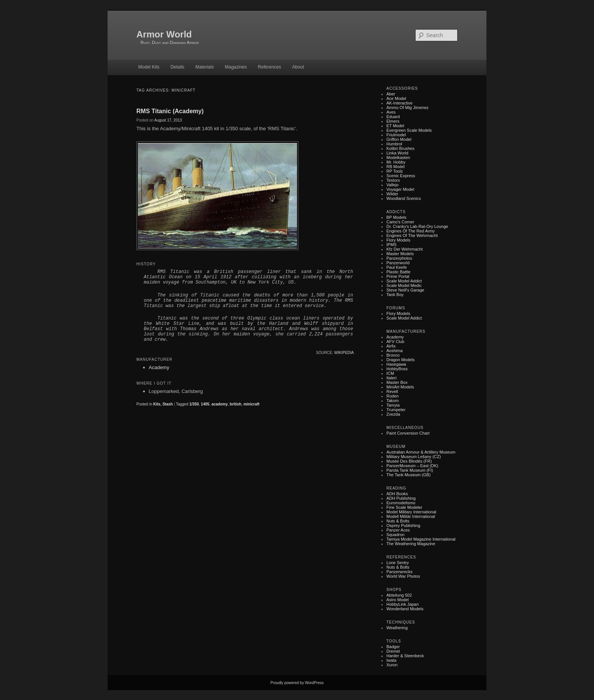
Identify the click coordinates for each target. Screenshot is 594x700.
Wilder (392, 194)
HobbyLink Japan (403, 604)
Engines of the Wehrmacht (412, 235)
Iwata (391, 660)
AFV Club (395, 341)
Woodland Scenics (404, 198)
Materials (205, 67)
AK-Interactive (399, 103)
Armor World (164, 34)
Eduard (393, 117)
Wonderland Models (405, 609)
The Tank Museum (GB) (409, 475)
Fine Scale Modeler (404, 507)
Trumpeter (396, 410)
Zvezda (393, 414)
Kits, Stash (163, 404)
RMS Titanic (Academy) (170, 111)
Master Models (400, 254)
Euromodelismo (401, 503)
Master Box (397, 382)
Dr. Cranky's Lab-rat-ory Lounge (417, 226)
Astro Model (398, 600)
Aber (391, 94)
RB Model (395, 167)
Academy (159, 367)
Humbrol (394, 144)
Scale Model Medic (404, 285)
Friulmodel (396, 135)
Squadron (395, 535)
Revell (392, 391)
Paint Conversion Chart (408, 433)
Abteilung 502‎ (399, 595)
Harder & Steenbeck (405, 656)
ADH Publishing (401, 498)
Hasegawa (396, 364)
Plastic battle (399, 272)
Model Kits (149, 67)
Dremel (393, 651)
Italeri (392, 378)
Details (177, 67)
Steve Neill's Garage (405, 290)
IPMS (392, 245)
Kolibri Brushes (400, 148)
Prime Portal (398, 276)
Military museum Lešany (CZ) (414, 457)
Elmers (393, 121)
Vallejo (392, 185)
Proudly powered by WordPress (297, 683)
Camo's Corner (400, 222)
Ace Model (396, 98)
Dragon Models (401, 360)
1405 (205, 404)
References (270, 67)
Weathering (397, 628)
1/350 (194, 404)
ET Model (395, 126)
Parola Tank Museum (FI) (410, 470)
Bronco (393, 355)
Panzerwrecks (399, 572)
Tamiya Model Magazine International (421, 539)
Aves (391, 112)
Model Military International (411, 512)
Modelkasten (398, 157)
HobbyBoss (397, 369)
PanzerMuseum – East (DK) (412, 466)
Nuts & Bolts (398, 521)
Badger (393, 647)
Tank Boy (395, 295)
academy (220, 404)
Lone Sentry (398, 563)
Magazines (236, 67)
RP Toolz (395, 171)
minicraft (252, 404)
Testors (393, 180)
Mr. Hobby (396, 162)
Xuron (392, 665)
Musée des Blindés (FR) (409, 461)
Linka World (397, 153)
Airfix (391, 346)
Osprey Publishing (403, 525)
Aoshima (395, 351)
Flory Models (398, 240)
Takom (392, 401)
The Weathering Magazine (411, 544)
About (298, 67)
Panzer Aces (398, 530)
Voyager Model (400, 189)
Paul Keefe (397, 267)
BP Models (396, 217)
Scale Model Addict (404, 281)
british (236, 404)
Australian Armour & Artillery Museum (421, 452)
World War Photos (403, 576)
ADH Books (397, 494)
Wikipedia (344, 353)
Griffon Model (399, 139)
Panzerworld (398, 263)
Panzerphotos (399, 258)
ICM (390, 373)
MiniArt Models (400, 387)
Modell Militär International (411, 516)
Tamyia (393, 405)
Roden (392, 396)
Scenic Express (401, 176)
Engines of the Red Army (411, 231)
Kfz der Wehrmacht (405, 249)
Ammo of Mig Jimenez (407, 108)
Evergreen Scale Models (409, 130)
